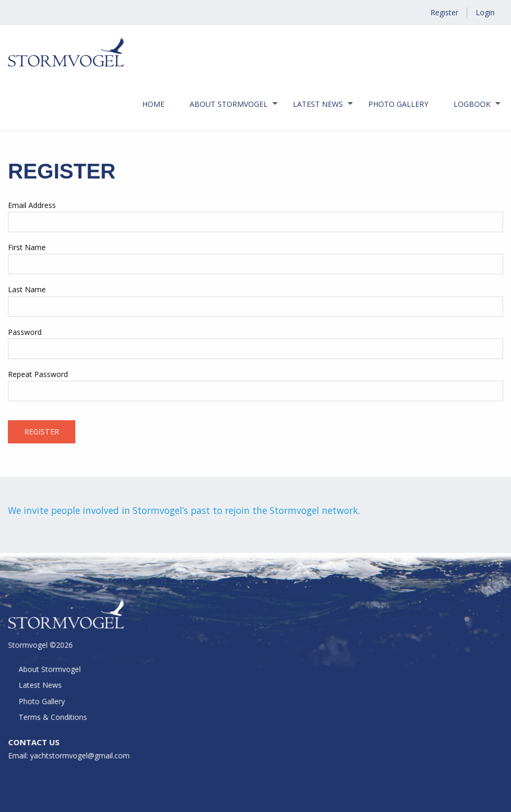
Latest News (318, 104)
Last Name (27, 289)
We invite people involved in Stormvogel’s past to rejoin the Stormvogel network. (184, 510)
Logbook (472, 104)
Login (485, 12)
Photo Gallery (398, 104)
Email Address (32, 205)
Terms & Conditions (54, 718)
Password (25, 332)
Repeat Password (38, 374)
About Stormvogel (229, 104)
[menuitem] (153, 104)
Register (444, 12)
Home (153, 104)
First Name (27, 247)
